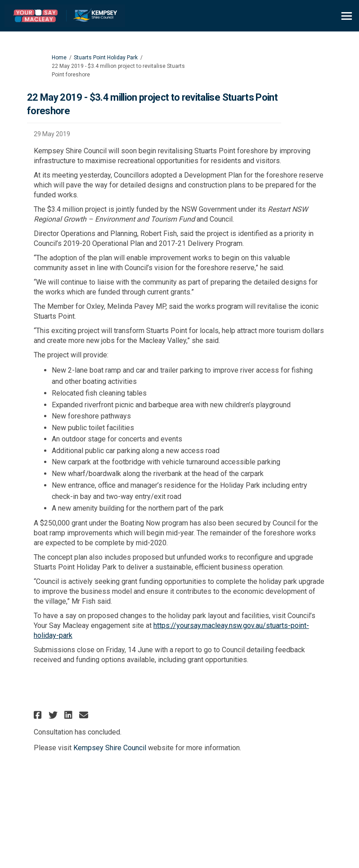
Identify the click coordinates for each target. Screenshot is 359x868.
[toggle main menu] (347, 16)
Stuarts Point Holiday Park (106, 58)
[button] (39, 715)
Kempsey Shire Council (110, 748)
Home (59, 58)
